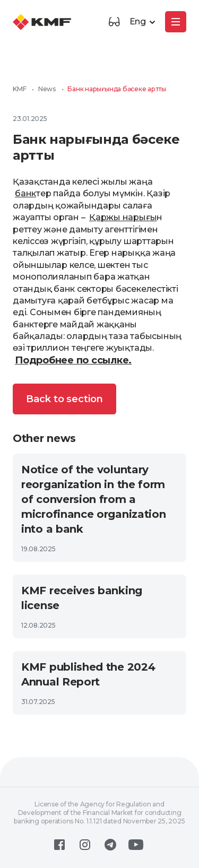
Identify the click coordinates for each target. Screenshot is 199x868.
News (47, 89)
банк (25, 193)
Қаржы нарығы (123, 217)
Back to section (64, 399)
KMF (19, 89)
